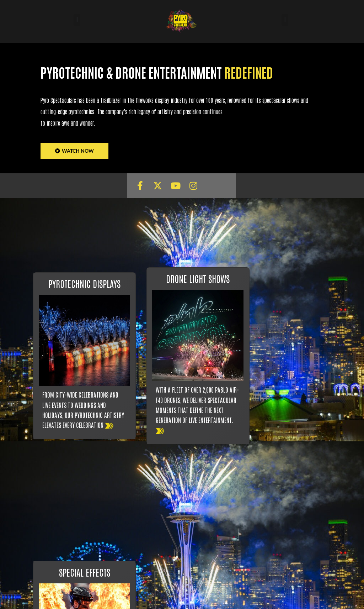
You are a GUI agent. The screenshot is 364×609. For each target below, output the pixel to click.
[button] (77, 20)
